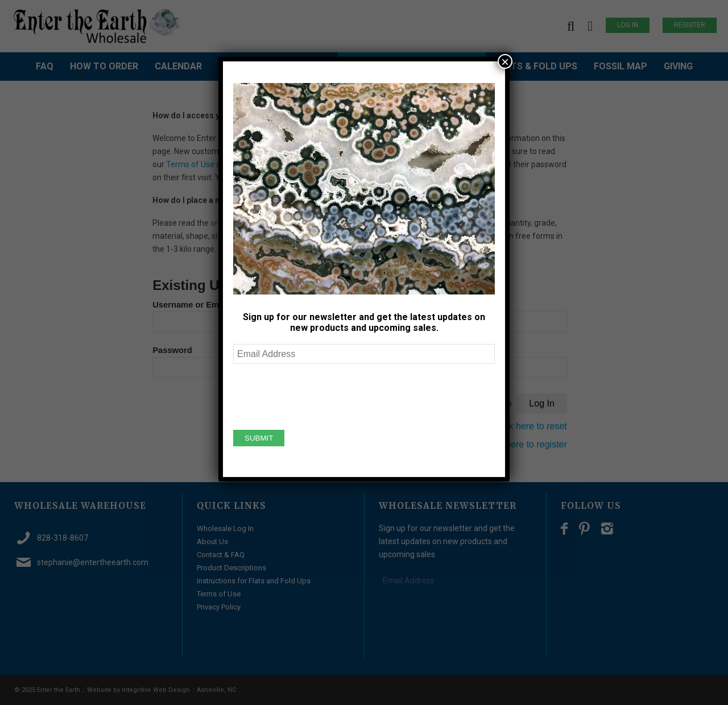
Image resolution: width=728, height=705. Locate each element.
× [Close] (505, 61)
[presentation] (320, 395)
